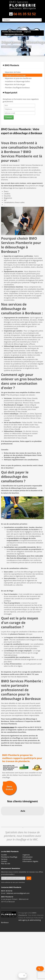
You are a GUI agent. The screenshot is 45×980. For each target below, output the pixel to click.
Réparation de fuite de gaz (15, 84)
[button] (2, 818)
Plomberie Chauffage (9, 857)
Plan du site (6, 863)
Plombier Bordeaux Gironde (12, 32)
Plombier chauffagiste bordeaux (17, 87)
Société (4, 855)
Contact (4, 861)
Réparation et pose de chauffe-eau (18, 78)
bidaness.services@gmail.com (18, 893)
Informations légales (30, 861)
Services (4, 859)
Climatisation (28, 857)
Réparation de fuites (13, 72)
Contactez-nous (7, 727)
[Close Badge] (26, 974)
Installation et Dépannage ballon (17, 81)
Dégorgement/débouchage (14, 34)
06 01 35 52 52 (22, 14)
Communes (27, 859)
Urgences (28, 32)
